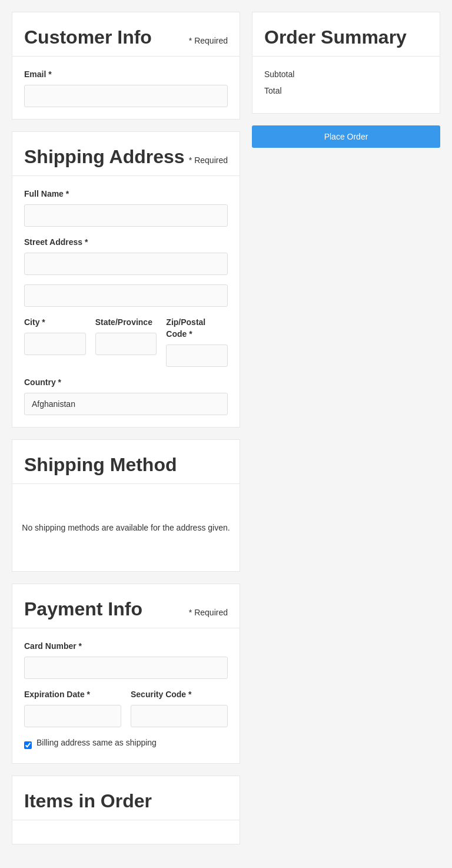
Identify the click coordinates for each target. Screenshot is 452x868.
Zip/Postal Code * (186, 328)
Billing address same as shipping (97, 743)
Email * (38, 74)
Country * (43, 382)
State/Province (124, 322)
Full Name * (46, 194)
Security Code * (161, 694)
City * (35, 322)
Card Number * (53, 646)
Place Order (346, 137)
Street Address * (56, 242)
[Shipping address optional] (126, 296)
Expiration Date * (57, 694)
